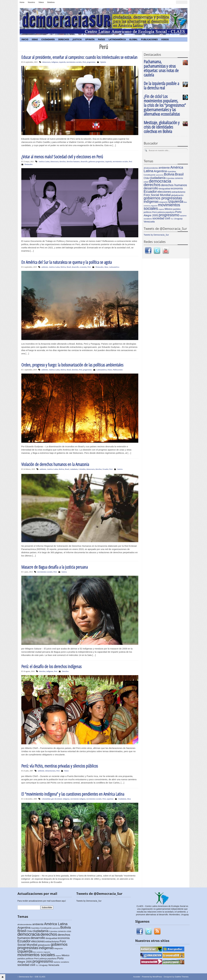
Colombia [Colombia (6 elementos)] (170, 178)
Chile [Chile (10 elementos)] (146, 178)
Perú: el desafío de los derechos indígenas (51, 666)
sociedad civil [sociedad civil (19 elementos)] (161, 218)
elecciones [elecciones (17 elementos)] (164, 192)
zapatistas (110, 799)
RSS (157, 931)
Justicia (77, 39)
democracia (46, 62)
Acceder (137, 977)
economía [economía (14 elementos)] (177, 188)
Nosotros (31, 2)
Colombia (82, 469)
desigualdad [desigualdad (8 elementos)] (165, 189)
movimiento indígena (78, 799)
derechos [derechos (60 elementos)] (152, 185)
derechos (63, 162)
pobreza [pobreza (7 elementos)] (161, 212)
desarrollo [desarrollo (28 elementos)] (151, 188)
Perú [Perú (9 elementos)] (154, 212)
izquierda (62, 62)
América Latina (44, 162)
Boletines (51, 2)
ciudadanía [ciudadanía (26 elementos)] (158, 178)
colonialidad (46, 799)
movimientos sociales (74, 62)
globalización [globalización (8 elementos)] (177, 195)
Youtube (166, 251)
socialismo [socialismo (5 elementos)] (148, 219)
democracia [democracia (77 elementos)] (160, 181)
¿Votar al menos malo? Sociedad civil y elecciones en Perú (62, 157)
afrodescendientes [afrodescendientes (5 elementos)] (151, 168)
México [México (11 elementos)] (169, 209)
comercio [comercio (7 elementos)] (179, 178)
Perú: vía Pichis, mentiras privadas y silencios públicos (60, 766)
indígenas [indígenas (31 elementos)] (151, 202)
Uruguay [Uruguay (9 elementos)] (178, 219)
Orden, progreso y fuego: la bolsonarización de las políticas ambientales (72, 365)
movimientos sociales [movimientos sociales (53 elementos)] (162, 207)
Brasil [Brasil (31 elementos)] (179, 174)
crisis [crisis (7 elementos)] (146, 182)
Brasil (69, 267)
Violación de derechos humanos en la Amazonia (55, 464)
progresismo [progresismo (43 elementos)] (169, 215)
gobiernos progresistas (97, 162)
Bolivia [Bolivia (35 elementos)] (169, 174)
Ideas (35, 39)
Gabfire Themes (182, 977)
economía (83, 267)
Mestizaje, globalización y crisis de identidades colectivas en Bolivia (162, 127)
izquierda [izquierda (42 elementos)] (176, 201)
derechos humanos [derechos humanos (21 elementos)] (174, 185)
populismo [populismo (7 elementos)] (170, 212)
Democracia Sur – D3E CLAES (31, 977)
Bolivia (63, 267)
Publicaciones (149, 39)
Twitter (157, 251)
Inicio (25, 39)
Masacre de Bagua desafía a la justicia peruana (55, 567)
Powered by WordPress (152, 977)
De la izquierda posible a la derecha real (161, 86)
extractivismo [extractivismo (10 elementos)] (178, 192)
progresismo (91, 62)
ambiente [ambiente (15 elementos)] (164, 168)
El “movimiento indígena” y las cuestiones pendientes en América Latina (73, 794)
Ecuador (105, 469)
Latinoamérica (117, 39)
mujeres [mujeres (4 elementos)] (161, 209)
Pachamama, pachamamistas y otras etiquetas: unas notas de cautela (161, 68)
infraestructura (50, 771)
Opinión (90, 39)
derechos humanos (73, 162)
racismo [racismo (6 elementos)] (183, 216)
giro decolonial (56, 799)
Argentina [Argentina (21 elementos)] (160, 171)
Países (102, 39)
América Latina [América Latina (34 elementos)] (56, 924)
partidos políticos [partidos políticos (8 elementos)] (26, 959)
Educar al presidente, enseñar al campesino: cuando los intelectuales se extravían (79, 57)
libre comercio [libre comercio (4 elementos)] (38, 952)
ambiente (45, 267)
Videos (41, 2)
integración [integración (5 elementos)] (163, 202)
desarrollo (84, 162)
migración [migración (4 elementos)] (154, 206)
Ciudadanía (48, 39)
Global (133, 39)
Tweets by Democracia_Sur (156, 235)
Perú (84, 62)
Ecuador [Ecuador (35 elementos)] (150, 191)
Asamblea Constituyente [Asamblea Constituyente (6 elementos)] (41, 928)
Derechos (64, 39)
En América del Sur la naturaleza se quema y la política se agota (66, 262)
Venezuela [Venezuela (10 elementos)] (149, 222)
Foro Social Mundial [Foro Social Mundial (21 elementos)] (157, 195)
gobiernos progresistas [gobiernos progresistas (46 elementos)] (163, 198)
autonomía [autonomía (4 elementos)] (160, 175)
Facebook (148, 251)
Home (22, 2)
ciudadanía (74, 469)
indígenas (55, 62)
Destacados (29, 164)
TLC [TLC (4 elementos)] (172, 219)
